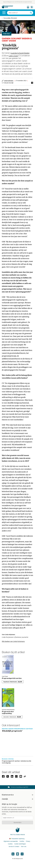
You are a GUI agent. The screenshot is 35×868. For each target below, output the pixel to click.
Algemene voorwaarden (11, 841)
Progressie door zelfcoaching (8, 713)
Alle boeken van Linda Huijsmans (13, 641)
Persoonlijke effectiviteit (10, 18)
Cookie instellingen (20, 844)
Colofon (22, 841)
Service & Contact (14, 847)
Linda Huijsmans (9, 81)
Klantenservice (17, 795)
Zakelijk (17, 799)
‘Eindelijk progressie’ (12, 731)
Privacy (28, 841)
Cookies (10, 844)
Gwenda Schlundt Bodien (20, 53)
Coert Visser (13, 56)
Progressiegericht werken (12, 678)
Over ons (24, 847)
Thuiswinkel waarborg (17, 839)
